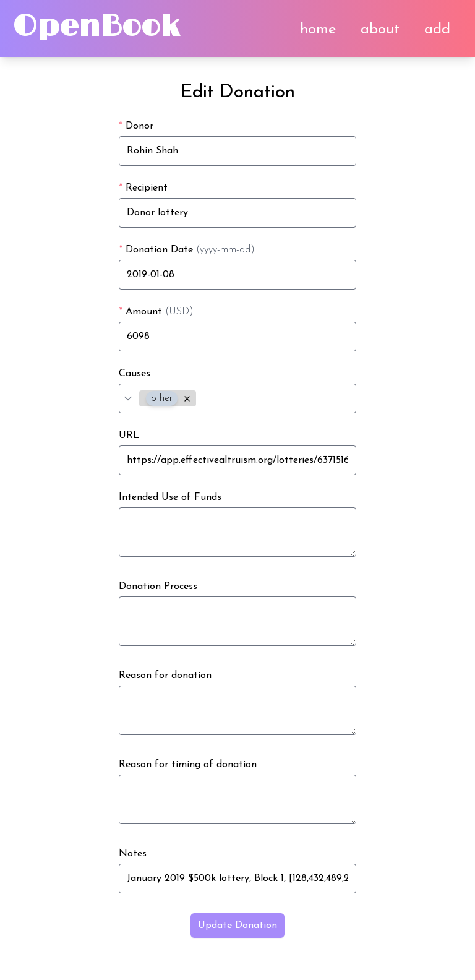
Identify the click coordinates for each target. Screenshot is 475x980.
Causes (135, 374)
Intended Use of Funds (170, 497)
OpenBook (96, 27)
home (318, 30)
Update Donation (237, 926)
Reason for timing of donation (188, 765)
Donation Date (187, 250)
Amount (156, 312)
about (380, 30)
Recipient (143, 188)
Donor (136, 126)
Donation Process (158, 587)
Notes (133, 854)
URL (129, 436)
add (437, 30)
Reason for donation (165, 676)
